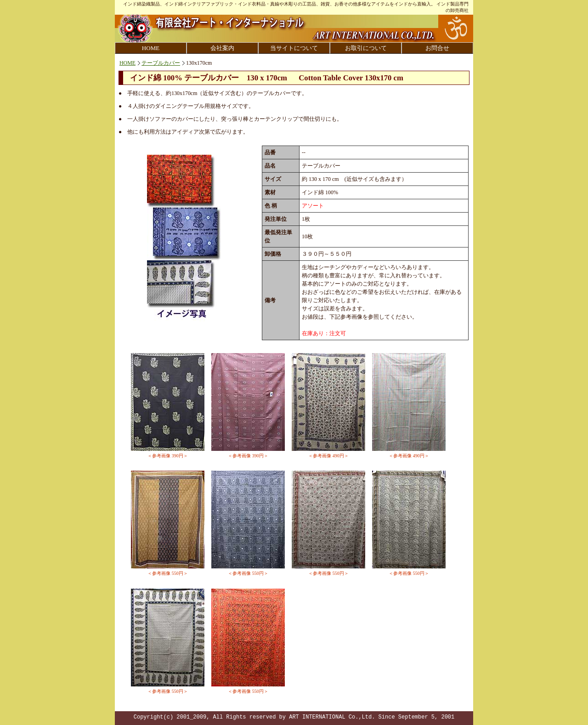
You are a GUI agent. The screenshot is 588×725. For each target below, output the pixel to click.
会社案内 (222, 48)
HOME (151, 48)
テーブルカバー (161, 63)
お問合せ (437, 48)
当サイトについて (294, 48)
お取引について (366, 48)
